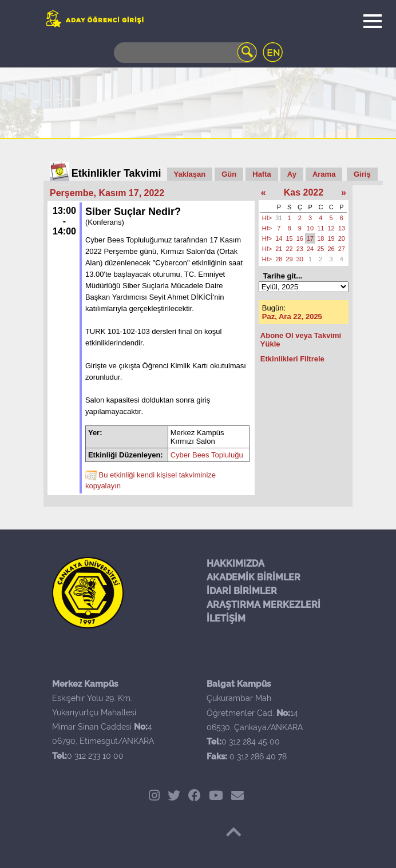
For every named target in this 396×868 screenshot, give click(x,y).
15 (290, 238)
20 (342, 238)
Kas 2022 (304, 192)
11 (320, 228)
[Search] (185, 53)
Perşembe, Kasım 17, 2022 (107, 193)
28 (279, 259)
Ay (292, 174)
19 (331, 238)
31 (279, 218)
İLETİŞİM (226, 618)
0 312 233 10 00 (95, 756)
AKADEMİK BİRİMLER (254, 577)
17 (310, 238)
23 (300, 249)
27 (342, 249)
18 (320, 238)
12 (331, 228)
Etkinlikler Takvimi (116, 173)
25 (320, 249)
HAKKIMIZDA (235, 564)
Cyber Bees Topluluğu (207, 455)
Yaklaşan (190, 174)
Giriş (362, 174)
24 (310, 249)
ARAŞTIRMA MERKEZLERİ (264, 605)
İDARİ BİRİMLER (242, 591)
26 (331, 249)
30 (300, 259)
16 (300, 238)
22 (290, 249)
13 (342, 228)
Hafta (262, 174)
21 (279, 249)
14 (279, 238)
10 (310, 228)
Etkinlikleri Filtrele (292, 359)
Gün (229, 174)
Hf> (267, 218)
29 (290, 259)
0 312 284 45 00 (251, 742)
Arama (324, 174)
